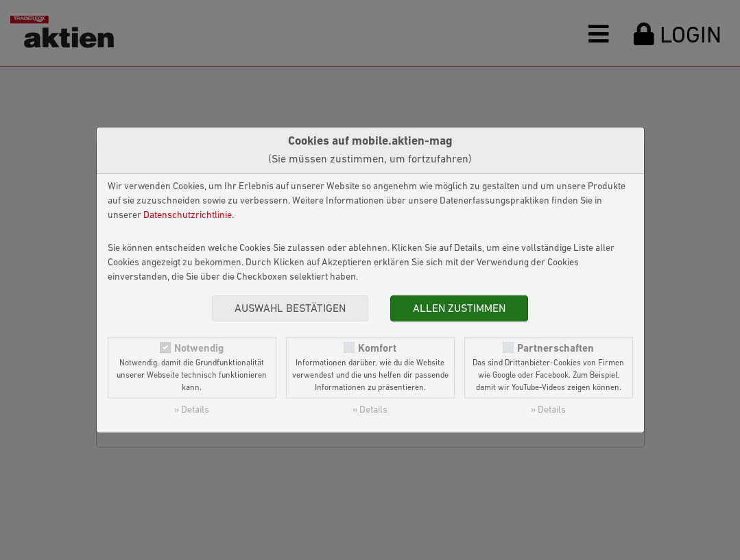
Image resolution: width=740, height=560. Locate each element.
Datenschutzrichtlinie (188, 216)
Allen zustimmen (459, 309)
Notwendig (199, 349)
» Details (192, 410)
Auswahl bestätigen (290, 309)
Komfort (377, 349)
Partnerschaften (556, 349)
